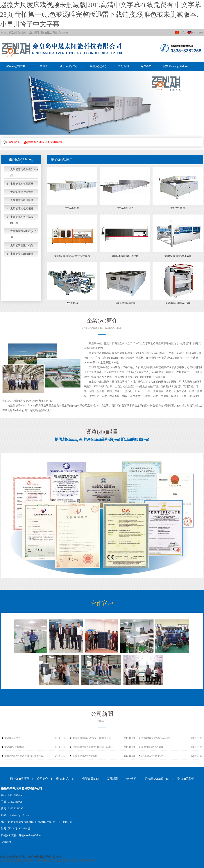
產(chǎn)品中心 (69, 66)
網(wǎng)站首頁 (16, 66)
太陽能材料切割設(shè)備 (23, 234)
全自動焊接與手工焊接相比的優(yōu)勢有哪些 (93, 747)
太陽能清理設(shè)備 (22, 245)
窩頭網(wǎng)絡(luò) (30, 835)
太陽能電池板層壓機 (22, 184)
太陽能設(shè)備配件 (22, 254)
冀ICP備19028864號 (19, 829)
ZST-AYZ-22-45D (125, 208)
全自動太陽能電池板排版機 (178, 256)
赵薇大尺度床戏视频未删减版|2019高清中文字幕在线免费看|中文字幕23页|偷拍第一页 (48, 861)
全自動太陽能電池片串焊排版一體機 (72, 256)
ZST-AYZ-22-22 (72, 208)
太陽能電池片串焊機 (22, 192)
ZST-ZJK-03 (72, 303)
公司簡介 (43, 66)
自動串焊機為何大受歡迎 (85, 756)
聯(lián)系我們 (185, 779)
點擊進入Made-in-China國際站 (43, 142)
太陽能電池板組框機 (22, 209)
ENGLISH (195, 33)
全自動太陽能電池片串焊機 (125, 256)
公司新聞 (123, 66)
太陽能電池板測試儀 (125, 303)
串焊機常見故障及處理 (152, 747)
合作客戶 (146, 66)
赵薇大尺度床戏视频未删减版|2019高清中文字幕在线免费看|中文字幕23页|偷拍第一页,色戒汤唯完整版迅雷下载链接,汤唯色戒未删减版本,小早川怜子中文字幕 (101, 14)
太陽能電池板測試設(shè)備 (22, 220)
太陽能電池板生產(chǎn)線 (24, 172)
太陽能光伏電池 (12, 738)
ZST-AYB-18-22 (178, 208)
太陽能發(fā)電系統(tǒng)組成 (156, 738)
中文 (180, 33)
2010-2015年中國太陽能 (153, 756)
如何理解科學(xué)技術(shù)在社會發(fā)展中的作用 (93, 738)
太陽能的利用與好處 (15, 747)
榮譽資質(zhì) (98, 66)
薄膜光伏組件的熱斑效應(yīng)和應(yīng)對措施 (25, 756)
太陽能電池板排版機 (22, 200)
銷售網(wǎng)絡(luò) (175, 66)
